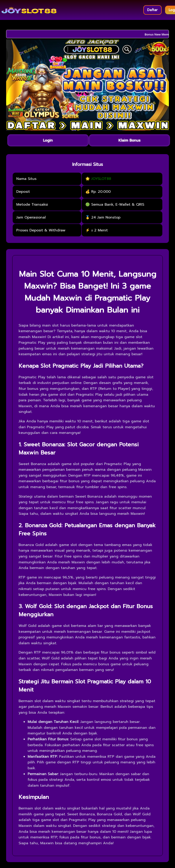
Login (48, 140)
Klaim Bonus (129, 140)
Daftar (152, 10)
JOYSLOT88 (101, 179)
